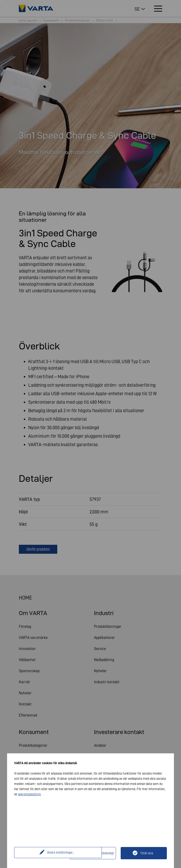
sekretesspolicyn (29, 794)
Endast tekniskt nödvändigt (96, 853)
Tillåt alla (147, 853)
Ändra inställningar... (43, 853)
